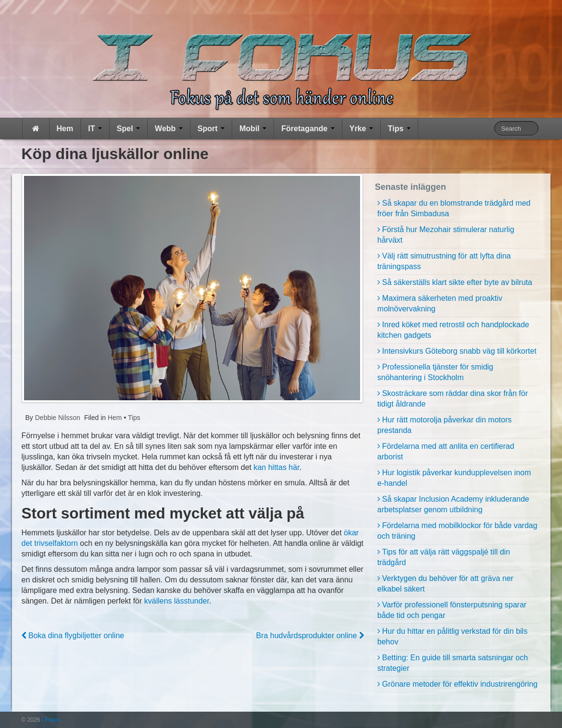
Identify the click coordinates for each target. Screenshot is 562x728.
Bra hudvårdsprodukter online (310, 635)
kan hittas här (276, 467)
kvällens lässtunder (177, 601)
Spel (128, 129)
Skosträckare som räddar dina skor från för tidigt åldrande (453, 399)
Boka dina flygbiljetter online (73, 635)
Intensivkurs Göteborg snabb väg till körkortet (459, 351)
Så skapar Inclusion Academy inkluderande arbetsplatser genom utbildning (453, 504)
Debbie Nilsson (57, 418)
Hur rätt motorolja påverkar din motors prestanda (444, 425)
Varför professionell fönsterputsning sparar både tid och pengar (452, 610)
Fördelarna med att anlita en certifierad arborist (446, 451)
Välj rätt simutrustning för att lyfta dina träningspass (444, 261)
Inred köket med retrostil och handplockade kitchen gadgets (453, 330)
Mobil (253, 129)
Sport (211, 129)
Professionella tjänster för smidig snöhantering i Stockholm (435, 372)
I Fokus (50, 720)
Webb (169, 129)
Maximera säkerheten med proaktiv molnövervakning (440, 303)
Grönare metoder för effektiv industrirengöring (460, 684)
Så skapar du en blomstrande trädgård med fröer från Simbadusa (454, 208)
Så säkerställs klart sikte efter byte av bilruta (457, 282)
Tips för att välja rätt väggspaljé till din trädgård (444, 557)
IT (95, 129)
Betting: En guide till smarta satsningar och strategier (453, 663)
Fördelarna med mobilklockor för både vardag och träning (457, 531)
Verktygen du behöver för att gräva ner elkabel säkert (445, 584)
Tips (399, 129)
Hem (65, 129)
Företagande (308, 129)
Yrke (361, 129)
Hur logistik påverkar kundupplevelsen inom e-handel (454, 478)
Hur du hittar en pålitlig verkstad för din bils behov (452, 636)
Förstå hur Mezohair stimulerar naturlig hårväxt (446, 235)
